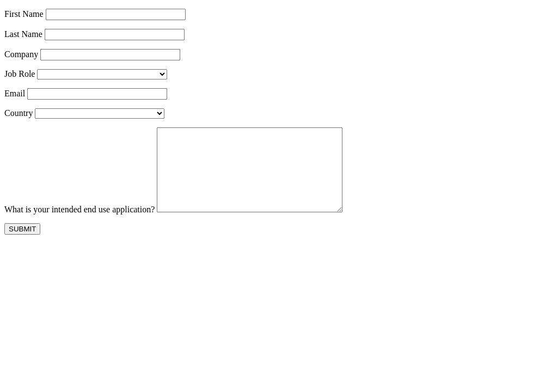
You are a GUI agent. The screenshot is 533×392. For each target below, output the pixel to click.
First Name (24, 14)
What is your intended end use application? (79, 226)
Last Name (23, 34)
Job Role (20, 74)
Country (19, 113)
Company (21, 54)
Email (15, 93)
